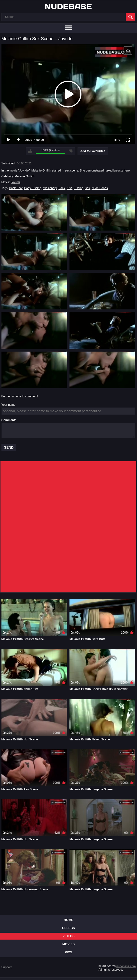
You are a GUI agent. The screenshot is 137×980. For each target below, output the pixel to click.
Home (69, 920)
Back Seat (16, 188)
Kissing (79, 188)
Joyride (16, 182)
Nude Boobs (100, 188)
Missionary (50, 188)
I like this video (30, 151)
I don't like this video (71, 151)
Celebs (69, 928)
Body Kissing (33, 188)
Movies (69, 944)
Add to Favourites (93, 151)
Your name (9, 405)
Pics (68, 952)
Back (62, 188)
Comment (8, 420)
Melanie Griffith (24, 176)
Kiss (69, 188)
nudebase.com (126, 966)
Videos (68, 936)
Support (7, 967)
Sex (87, 188)
